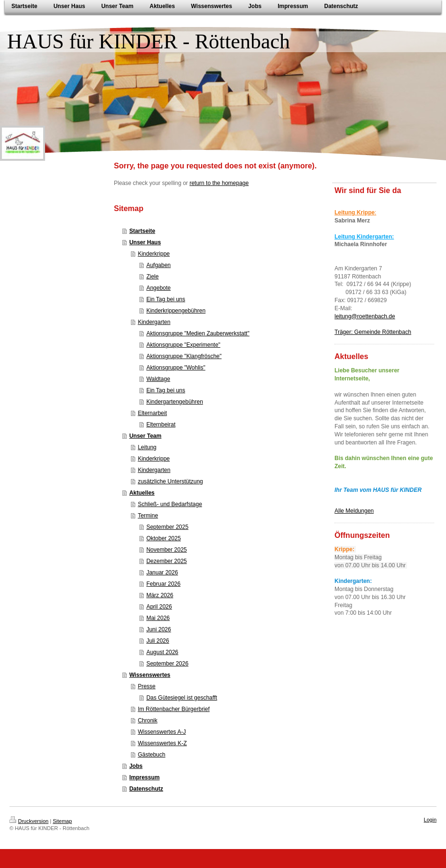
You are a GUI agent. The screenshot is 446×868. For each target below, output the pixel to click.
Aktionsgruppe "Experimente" (183, 345)
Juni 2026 (158, 629)
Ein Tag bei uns (166, 299)
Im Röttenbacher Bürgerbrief (173, 709)
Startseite (142, 231)
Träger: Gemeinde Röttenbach (373, 332)
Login (430, 820)
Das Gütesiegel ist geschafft (181, 698)
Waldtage (158, 379)
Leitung (147, 447)
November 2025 (166, 550)
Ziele (152, 277)
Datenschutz (146, 789)
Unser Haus (145, 242)
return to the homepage (219, 183)
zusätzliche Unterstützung (170, 481)
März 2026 (160, 595)
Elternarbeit (152, 413)
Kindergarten (154, 322)
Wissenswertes (150, 675)
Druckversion (29, 821)
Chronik (147, 720)
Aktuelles (142, 493)
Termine (148, 516)
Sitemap (62, 821)
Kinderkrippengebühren (176, 311)
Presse (146, 686)
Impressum (144, 777)
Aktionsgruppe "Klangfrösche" (184, 356)
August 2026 (162, 652)
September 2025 (167, 527)
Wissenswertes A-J (162, 732)
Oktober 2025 (163, 538)
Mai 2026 (158, 618)
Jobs (136, 766)
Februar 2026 (163, 584)
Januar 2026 (162, 573)
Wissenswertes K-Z (162, 743)
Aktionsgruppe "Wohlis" (176, 368)
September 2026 (167, 664)
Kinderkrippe (153, 254)
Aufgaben (158, 265)
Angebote (158, 288)
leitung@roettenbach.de (365, 316)
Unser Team (145, 436)
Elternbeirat (161, 425)
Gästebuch (151, 755)
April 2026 (159, 607)
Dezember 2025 (166, 561)
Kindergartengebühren (174, 402)
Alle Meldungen (354, 511)
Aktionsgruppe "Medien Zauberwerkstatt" (198, 333)
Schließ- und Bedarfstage (170, 504)
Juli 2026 (158, 641)
